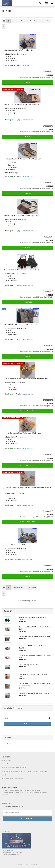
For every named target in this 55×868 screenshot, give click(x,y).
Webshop (20, 865)
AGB (5, 775)
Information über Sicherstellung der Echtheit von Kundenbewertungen (25, 771)
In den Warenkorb (27, 411)
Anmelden (27, 724)
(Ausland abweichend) (26, 65)
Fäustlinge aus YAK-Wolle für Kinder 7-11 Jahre (20, 324)
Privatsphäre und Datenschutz (13, 779)
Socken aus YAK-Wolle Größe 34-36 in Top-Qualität (22, 216)
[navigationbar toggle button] (52, 3)
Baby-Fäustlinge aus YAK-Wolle (15, 544)
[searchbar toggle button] (40, 3)
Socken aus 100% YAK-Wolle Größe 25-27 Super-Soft (22, 105)
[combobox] (18, 21)
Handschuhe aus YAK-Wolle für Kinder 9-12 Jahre (21, 270)
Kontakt (6, 764)
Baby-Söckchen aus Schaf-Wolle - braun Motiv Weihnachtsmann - (27, 379)
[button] (4, 21)
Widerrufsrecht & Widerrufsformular (15, 768)
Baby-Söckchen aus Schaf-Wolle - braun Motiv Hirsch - (23, 433)
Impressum (7, 760)
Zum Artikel (28, 82)
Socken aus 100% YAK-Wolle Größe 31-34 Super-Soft (22, 159)
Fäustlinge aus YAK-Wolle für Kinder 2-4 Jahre (20, 50)
